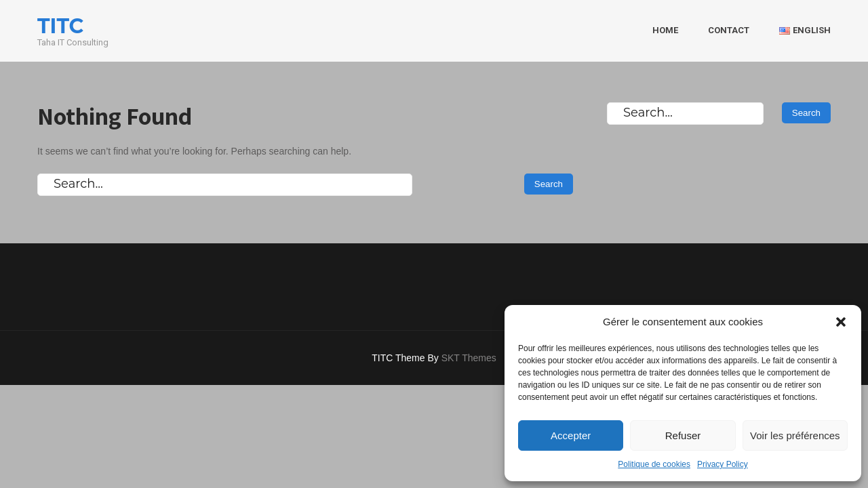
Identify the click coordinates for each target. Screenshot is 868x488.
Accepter (571, 435)
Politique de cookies (654, 464)
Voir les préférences (795, 435)
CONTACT (729, 30)
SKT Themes (469, 358)
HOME (665, 30)
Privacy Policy (723, 464)
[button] (841, 322)
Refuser (683, 435)
